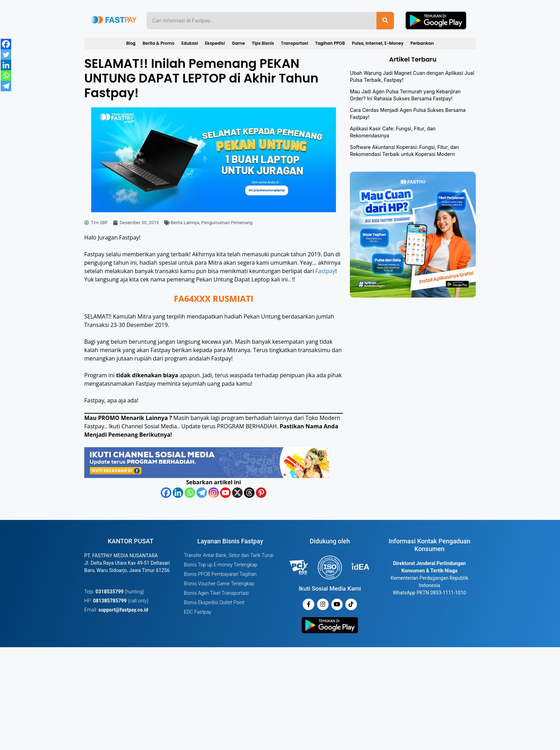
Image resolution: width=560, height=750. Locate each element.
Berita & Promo (159, 43)
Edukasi (190, 43)
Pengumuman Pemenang (227, 223)
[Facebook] (166, 493)
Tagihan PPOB (330, 43)
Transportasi (295, 43)
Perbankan (422, 43)
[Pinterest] (261, 493)
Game (238, 43)
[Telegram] (202, 493)
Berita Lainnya (185, 223)
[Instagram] (214, 493)
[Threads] (249, 493)
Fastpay (325, 271)
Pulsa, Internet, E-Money (378, 43)
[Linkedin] (178, 493)
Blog (131, 43)
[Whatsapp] (190, 493)
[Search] (385, 21)
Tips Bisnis (263, 43)
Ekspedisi (215, 43)
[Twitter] (6, 55)
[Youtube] (225, 493)
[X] (237, 493)
